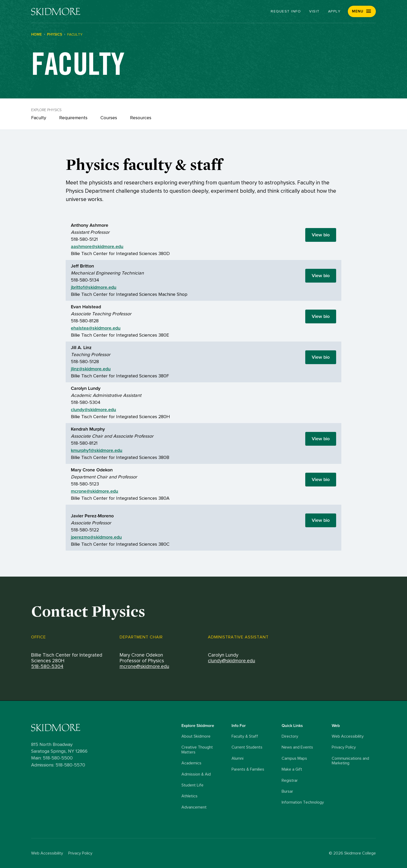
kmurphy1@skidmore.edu (97, 450)
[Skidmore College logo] (105, 728)
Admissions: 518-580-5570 (58, 765)
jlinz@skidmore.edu (91, 369)
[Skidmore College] (56, 12)
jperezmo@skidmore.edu (96, 537)
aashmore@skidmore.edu (97, 246)
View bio (321, 235)
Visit (314, 11)
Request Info (286, 11)
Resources (141, 118)
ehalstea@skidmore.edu (96, 328)
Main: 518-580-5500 (52, 758)
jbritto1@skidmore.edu (94, 287)
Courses (109, 118)
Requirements (73, 118)
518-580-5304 (47, 667)
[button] (362, 11)
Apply (334, 11)
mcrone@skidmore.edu (94, 491)
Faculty (39, 118)
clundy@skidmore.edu (93, 410)
